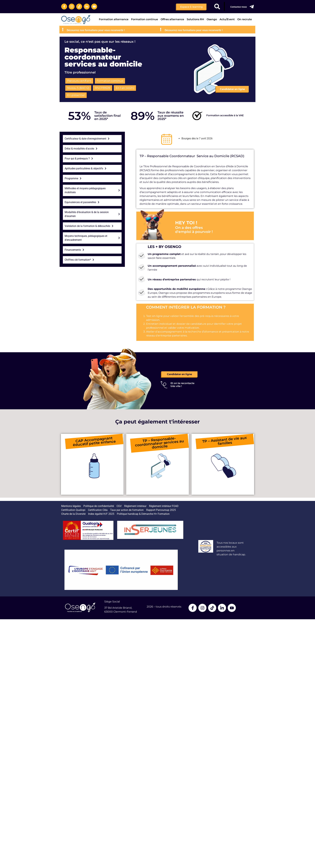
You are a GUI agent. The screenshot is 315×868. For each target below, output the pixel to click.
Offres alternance (172, 19)
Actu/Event (227, 19)
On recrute (245, 19)
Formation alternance (114, 19)
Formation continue (145, 19)
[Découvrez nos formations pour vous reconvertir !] (86, 30)
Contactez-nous (239, 7)
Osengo (212, 19)
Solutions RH (195, 19)
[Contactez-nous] (252, 7)
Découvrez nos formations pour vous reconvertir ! (119, 30)
